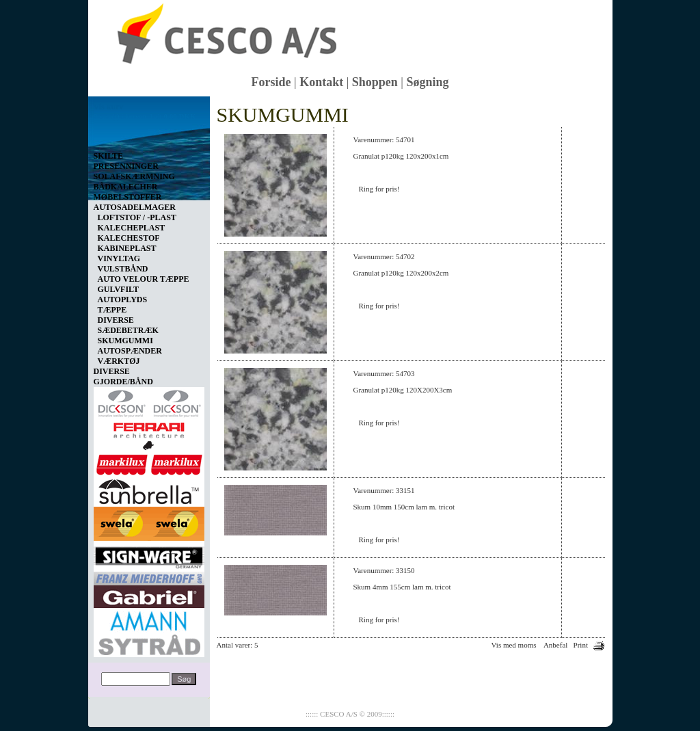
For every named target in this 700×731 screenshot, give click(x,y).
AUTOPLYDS (123, 300)
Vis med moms (514, 645)
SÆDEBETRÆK (128, 330)
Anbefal (555, 645)
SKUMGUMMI (125, 341)
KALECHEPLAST (132, 228)
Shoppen (375, 82)
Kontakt (321, 82)
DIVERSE (116, 320)
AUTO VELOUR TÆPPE (144, 279)
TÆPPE (112, 310)
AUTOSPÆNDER (130, 351)
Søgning (427, 82)
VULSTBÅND (123, 269)
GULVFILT (118, 289)
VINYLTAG (119, 258)
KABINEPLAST (127, 248)
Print (581, 645)
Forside (271, 82)
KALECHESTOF (129, 238)
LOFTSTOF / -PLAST (137, 217)
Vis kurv (109, 107)
